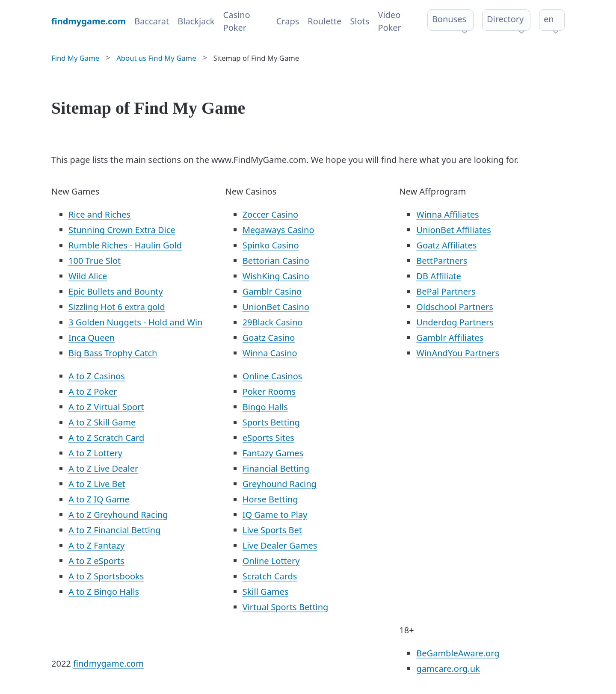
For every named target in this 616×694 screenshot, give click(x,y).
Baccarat (152, 21)
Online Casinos (272, 376)
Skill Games (266, 592)
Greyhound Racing (280, 484)
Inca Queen (92, 338)
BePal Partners (446, 291)
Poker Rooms (269, 391)
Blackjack (196, 21)
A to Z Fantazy (96, 545)
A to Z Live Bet (97, 484)
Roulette (324, 21)
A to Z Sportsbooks (106, 576)
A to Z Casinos (97, 376)
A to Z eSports (96, 561)
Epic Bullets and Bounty (116, 291)
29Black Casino (273, 322)
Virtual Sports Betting (286, 607)
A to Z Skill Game (102, 422)
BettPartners (442, 261)
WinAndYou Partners (458, 353)
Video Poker (389, 21)
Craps (288, 21)
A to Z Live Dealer (103, 468)
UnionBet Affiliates (454, 230)
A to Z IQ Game (99, 499)
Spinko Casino (271, 245)
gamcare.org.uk (448, 669)
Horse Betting (270, 499)
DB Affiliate (439, 276)
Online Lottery (271, 561)
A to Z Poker (93, 391)
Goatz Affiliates (446, 245)
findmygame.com (108, 663)
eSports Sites (268, 438)
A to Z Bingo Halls (104, 592)
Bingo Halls (265, 407)
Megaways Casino (278, 230)
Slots (360, 21)
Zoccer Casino (271, 214)
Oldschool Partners (455, 307)
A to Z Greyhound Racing (118, 515)
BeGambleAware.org (458, 653)
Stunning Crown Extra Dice (122, 230)
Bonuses (449, 19)
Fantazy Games (273, 453)
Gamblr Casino (272, 291)
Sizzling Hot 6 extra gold (117, 307)
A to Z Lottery (95, 453)
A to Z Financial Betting (115, 530)
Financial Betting (276, 468)
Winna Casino (270, 353)
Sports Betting (271, 422)
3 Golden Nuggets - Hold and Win (135, 322)
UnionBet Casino (276, 307)
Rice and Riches (99, 214)
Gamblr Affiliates (450, 338)
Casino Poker (237, 21)
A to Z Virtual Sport (106, 407)
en (549, 19)
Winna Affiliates (447, 214)
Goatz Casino (269, 338)
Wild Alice (88, 276)
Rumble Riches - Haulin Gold (125, 245)
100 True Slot (95, 261)
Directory (505, 19)
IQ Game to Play (275, 515)
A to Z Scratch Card (106, 438)
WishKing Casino (276, 276)
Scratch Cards (270, 576)
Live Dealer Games (280, 545)
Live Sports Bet (272, 530)
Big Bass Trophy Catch (113, 353)
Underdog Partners (455, 322)
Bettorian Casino (276, 261)
